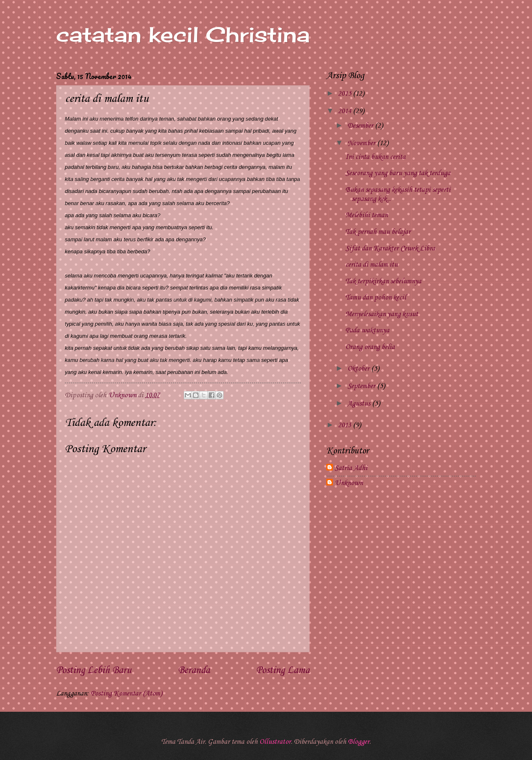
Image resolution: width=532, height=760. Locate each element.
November (362, 143)
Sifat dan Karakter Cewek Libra (390, 249)
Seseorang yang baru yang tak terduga (398, 173)
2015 (345, 94)
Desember (361, 126)
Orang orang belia (370, 347)
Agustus (360, 404)
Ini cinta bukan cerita (376, 157)
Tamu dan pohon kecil (376, 298)
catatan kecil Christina (183, 34)
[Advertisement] (401, 562)
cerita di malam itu (372, 265)
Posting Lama (283, 671)
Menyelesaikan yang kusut (382, 314)
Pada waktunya (367, 330)
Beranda (194, 671)
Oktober (359, 369)
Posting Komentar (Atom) (126, 694)
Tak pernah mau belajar (378, 232)
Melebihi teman (367, 215)
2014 (345, 111)
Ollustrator (275, 742)
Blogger (359, 742)
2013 (345, 425)
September (362, 386)
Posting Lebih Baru (94, 671)
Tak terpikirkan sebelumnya (383, 281)
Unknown (349, 483)
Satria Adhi (351, 468)
